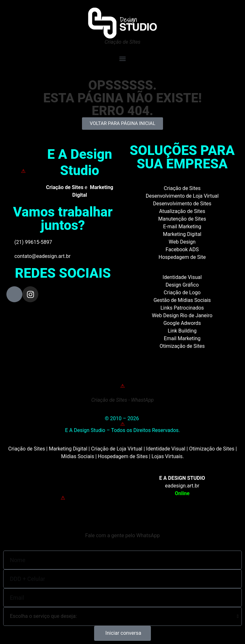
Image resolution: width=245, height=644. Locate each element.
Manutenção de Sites (182, 219)
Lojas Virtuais (167, 456)
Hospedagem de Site (182, 257)
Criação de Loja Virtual (117, 449)
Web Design (182, 242)
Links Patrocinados (182, 308)
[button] (122, 59)
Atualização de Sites (182, 211)
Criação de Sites (182, 188)
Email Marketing (182, 338)
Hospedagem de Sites (123, 456)
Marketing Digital (182, 234)
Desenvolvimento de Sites (182, 204)
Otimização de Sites (182, 346)
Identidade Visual (182, 277)
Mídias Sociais (78, 456)
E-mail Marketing (182, 227)
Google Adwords (182, 323)
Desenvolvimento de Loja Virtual (182, 196)
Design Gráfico (182, 285)
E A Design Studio (80, 162)
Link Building (182, 331)
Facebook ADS (182, 249)
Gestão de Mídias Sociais (182, 300)
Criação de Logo (182, 293)
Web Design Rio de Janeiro (182, 315)
